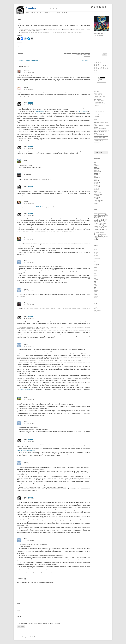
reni (95, 281)
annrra (96, 249)
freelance (96, 173)
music (95, 190)
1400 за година (98, 99)
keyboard (78, 53)
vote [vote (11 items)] (100, 238)
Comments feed (98, 310)
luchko (96, 267)
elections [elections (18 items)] (97, 220)
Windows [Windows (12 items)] (103, 238)
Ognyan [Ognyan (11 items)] (96, 226)
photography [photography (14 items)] (98, 229)
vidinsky (96, 290)
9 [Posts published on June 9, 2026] (97, 66)
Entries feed (97, 309)
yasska (96, 292)
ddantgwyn (97, 254)
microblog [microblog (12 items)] (97, 225)
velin (95, 287)
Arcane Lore (31, 8)
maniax (96, 270)
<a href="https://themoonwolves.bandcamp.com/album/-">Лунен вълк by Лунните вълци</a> (101, 43)
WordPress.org (97, 312)
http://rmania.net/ (26, 389)
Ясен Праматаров (102, 81)
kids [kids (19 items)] (101, 223)
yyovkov (96, 296)
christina (96, 252)
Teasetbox (96, 118)
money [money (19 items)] (102, 225)
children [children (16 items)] (99, 216)
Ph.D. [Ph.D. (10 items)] (95, 228)
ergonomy (69, 53)
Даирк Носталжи (98, 93)
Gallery (40, 13)
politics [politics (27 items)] (104, 229)
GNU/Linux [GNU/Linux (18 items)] (102, 222)
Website (19, 617)
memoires (96, 185)
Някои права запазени (102, 82)
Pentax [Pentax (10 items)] (100, 226)
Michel (26, 261)
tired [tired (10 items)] (105, 236)
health (95, 179)
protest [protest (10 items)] (102, 231)
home (95, 181)
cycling (96, 167)
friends (96, 175)
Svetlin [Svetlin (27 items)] (100, 236)
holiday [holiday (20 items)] (97, 223)
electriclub (96, 257)
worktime (96, 202)
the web (96, 197)
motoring (96, 187)
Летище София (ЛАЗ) (99, 101)
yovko (95, 293)
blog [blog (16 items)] (100, 215)
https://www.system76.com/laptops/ (26, 450)
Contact (64, 13)
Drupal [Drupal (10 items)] (102, 218)
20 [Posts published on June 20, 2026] (105, 67)
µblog (33, 13)
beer (95, 164)
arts (95, 162)
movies (96, 188)
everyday (96, 168)
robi (95, 282)
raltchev (96, 280)
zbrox (95, 298)
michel (96, 272)
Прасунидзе (28, 303)
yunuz (95, 295)
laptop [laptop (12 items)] (104, 223)
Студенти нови (97, 98)
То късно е (97, 92)
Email (19, 610)
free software (97, 172)
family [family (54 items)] (104, 220)
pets (95, 191)
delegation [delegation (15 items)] (97, 218)
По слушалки (102, 138)
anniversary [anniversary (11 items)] (101, 213)
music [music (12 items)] (106, 225)
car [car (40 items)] (107, 215)
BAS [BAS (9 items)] (105, 213)
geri (95, 261)
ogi (95, 276)
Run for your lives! (98, 95)
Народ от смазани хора (99, 96)
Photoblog (47, 13)
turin (26, 103)
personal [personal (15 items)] (104, 226)
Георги (26, 160)
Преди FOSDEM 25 (98, 102)
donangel (96, 255)
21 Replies (20, 53)
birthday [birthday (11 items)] (96, 215)
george (96, 260)
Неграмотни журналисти (100, 104)
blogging (96, 166)
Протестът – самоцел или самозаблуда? (29, 61)
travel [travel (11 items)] (107, 236)
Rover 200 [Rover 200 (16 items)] (97, 232)
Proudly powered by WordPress (30, 637)
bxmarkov (96, 251)
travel (95, 199)
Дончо (96, 125)
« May (96, 72)
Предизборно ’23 (102, 129)
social (95, 196)
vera (95, 289)
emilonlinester (97, 258)
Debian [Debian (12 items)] (104, 216)
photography (97, 194)
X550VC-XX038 (83, 112)
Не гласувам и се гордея (103, 130)
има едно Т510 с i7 (36, 207)
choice (65, 53)
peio (95, 278)
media (95, 184)
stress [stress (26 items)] (103, 234)
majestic (96, 269)
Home (28, 13)
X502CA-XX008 (40, 112)
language (96, 182)
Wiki (53, 13)
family (95, 170)
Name (19, 604)
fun (95, 176)
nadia (95, 275)
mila (95, 273)
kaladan (96, 266)
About (58, 13)
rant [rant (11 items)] (105, 231)
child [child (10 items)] (95, 216)
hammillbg (96, 264)
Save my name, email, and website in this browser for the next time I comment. (40, 623)
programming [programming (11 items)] (97, 231)
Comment (20, 585)
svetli (95, 284)
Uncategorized (97, 200)
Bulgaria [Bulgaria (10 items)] (103, 215)
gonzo (95, 263)
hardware (74, 53)
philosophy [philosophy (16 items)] (100, 228)
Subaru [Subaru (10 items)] (96, 236)
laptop (82, 53)
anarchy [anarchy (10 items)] (96, 213)
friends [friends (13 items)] (96, 222)
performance (87, 53)
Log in (95, 307)
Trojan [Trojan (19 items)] (96, 238)
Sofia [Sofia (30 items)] (96, 234)
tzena (95, 286)
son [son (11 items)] (100, 234)
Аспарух (27, 71)
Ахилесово (97, 105)
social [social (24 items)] (103, 232)
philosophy (96, 193)
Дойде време (85, 61)
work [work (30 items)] (96, 239)
